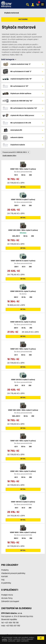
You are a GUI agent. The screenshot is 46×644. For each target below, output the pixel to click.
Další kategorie (8, 60)
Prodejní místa (7, 595)
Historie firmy (7, 598)
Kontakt (5, 576)
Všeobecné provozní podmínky (13, 573)
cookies (4, 639)
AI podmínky (6, 583)
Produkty (5, 570)
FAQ (3, 580)
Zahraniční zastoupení (10, 601)
